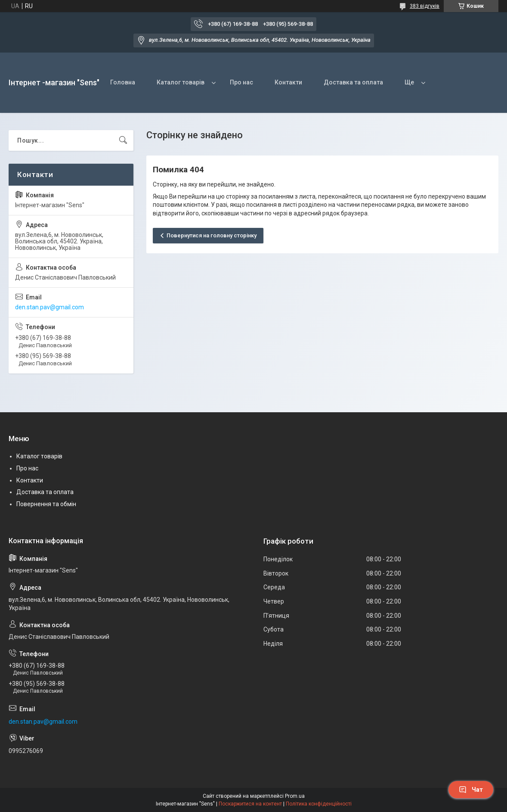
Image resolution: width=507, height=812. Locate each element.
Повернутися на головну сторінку (212, 235)
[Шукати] (123, 140)
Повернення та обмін (46, 504)
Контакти (288, 82)
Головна (123, 82)
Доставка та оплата (353, 82)
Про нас (241, 82)
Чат (471, 790)
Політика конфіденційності (319, 804)
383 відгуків (425, 6)
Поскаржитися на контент (250, 804)
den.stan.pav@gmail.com (49, 307)
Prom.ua (295, 796)
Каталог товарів (181, 82)
